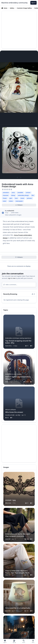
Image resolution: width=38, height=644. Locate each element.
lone (7, 382)
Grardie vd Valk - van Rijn (13, 415)
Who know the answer (14, 412)
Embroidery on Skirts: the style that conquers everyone (18, 535)
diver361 (8, 539)
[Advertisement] (19, 30)
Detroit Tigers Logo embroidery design (18, 378)
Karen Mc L (9, 346)
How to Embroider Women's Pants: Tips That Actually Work (17, 572)
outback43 (11, 210)
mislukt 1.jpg (10, 500)
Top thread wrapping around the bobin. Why (18, 342)
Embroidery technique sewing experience (18, 338)
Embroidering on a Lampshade (18, 608)
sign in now (12, 278)
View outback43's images (13, 215)
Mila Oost (8, 503)
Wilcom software (11, 410)
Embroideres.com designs (13, 374)
